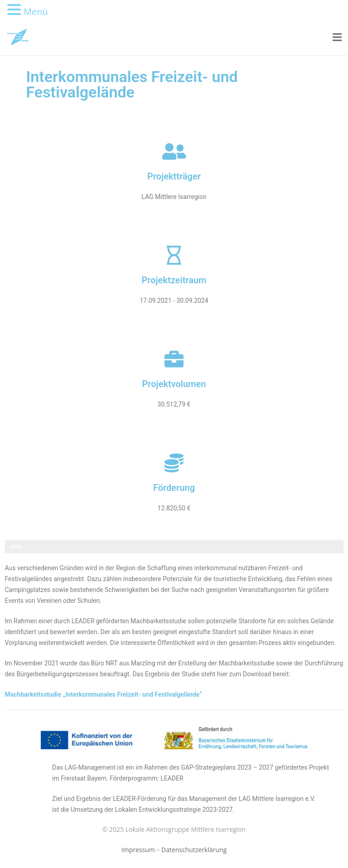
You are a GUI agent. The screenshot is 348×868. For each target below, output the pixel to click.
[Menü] (337, 37)
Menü (36, 12)
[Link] (18, 37)
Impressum (138, 850)
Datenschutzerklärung (194, 850)
